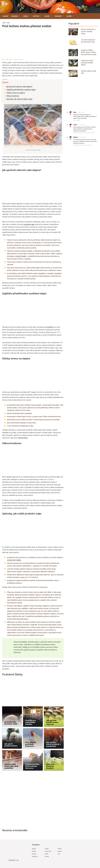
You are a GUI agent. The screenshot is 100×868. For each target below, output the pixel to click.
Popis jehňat (77, 120)
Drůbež (4, 23)
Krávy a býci (48, 851)
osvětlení (50, 327)
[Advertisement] (33, 43)
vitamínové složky (14, 560)
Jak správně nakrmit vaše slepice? (19, 86)
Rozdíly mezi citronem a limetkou (82, 145)
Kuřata (8, 23)
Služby (70, 16)
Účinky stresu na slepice (16, 93)
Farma (27, 16)
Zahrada (16, 16)
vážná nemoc (23, 438)
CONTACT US (14, 860)
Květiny (37, 16)
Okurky (34, 851)
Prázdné (59, 16)
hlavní (5, 16)
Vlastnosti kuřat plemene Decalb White (84, 133)
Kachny (47, 856)
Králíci (47, 854)
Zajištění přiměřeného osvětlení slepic (21, 90)
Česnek (34, 854)
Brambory (35, 856)
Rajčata (34, 849)
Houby (48, 16)
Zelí (59, 854)
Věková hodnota (13, 96)
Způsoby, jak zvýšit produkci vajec (19, 99)
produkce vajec (29, 224)
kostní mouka (21, 256)
